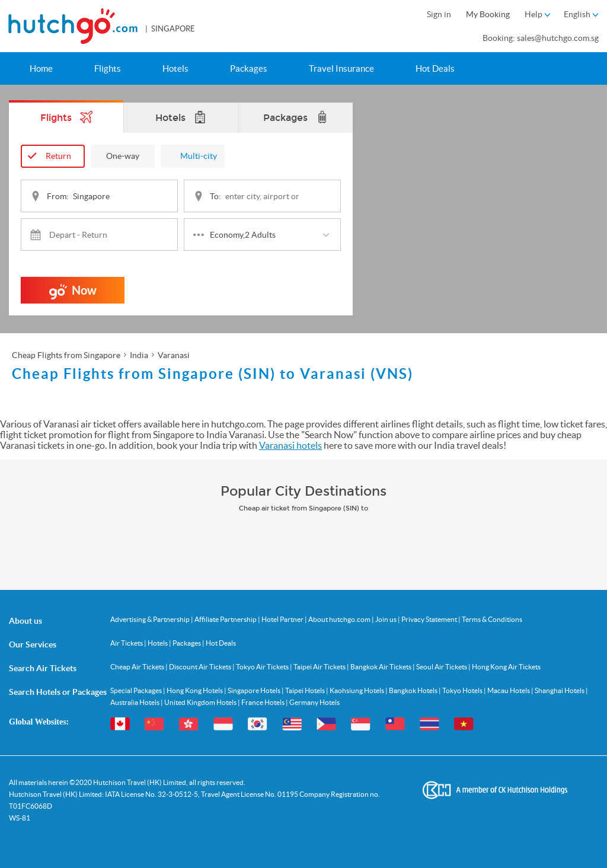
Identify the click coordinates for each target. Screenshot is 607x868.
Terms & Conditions (492, 619)
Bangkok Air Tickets (381, 666)
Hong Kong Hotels (195, 690)
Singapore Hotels (255, 690)
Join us (386, 619)
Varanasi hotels (290, 445)
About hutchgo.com (340, 619)
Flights (108, 68)
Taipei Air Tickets (320, 666)
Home (41, 68)
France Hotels (263, 702)
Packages (249, 68)
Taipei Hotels (306, 690)
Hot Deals (435, 68)
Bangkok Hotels (414, 690)
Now (73, 293)
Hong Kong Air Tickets (506, 666)
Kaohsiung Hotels (357, 690)
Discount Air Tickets (201, 666)
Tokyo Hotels (463, 690)
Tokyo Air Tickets (263, 666)
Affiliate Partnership (226, 619)
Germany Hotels (314, 702)
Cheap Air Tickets (138, 666)
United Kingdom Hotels (201, 702)
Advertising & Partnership (151, 619)
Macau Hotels (509, 690)
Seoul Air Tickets (442, 666)
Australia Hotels (135, 702)
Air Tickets (127, 642)
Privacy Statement (430, 619)
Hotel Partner (283, 619)
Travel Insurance (341, 68)
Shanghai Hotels (560, 690)
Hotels (175, 68)
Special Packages (137, 690)
